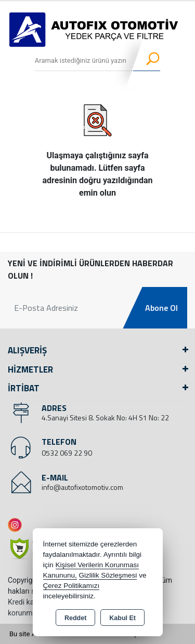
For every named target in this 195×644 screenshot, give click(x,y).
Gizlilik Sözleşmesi (108, 575)
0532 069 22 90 (67, 453)
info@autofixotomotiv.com (82, 487)
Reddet (75, 618)
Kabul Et (122, 618)
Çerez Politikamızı (71, 586)
